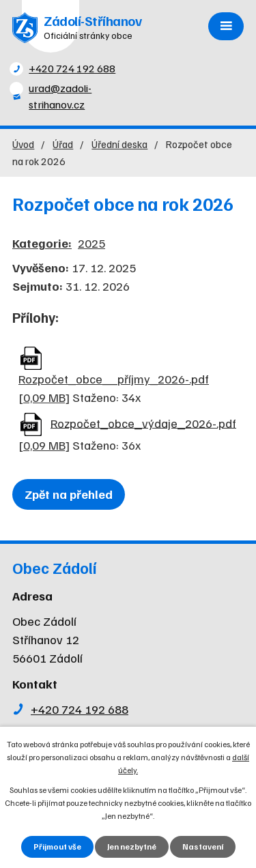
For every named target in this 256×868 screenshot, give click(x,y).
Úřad (63, 144)
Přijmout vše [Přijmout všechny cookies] (57, 847)
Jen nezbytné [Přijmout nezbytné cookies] (132, 847)
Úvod (23, 144)
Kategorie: (42, 243)
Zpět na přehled (69, 494)
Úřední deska (119, 144)
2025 (91, 243)
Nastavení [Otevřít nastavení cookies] (203, 847)
